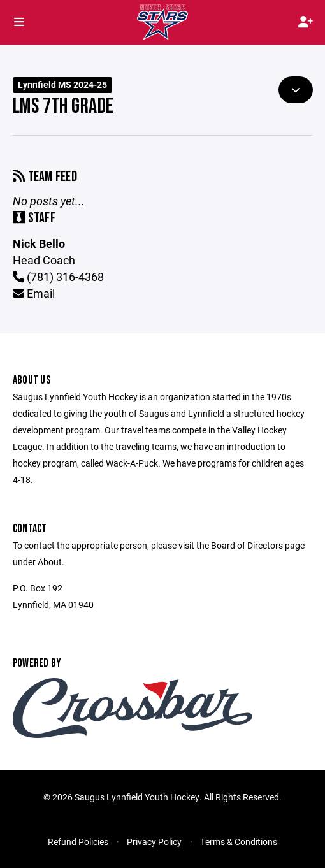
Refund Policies (78, 842)
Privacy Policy (154, 842)
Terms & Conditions (239, 842)
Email (34, 293)
